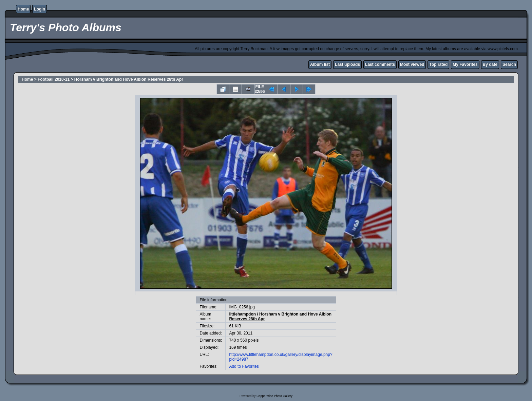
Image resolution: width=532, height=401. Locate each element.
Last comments (380, 64)
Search (509, 64)
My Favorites (465, 64)
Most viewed (412, 64)
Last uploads (347, 64)
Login (40, 9)
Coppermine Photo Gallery (274, 396)
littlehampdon (242, 314)
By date (490, 64)
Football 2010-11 (54, 79)
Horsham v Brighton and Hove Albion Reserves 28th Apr (129, 79)
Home (23, 9)
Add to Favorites (244, 366)
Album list (320, 64)
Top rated (438, 64)
